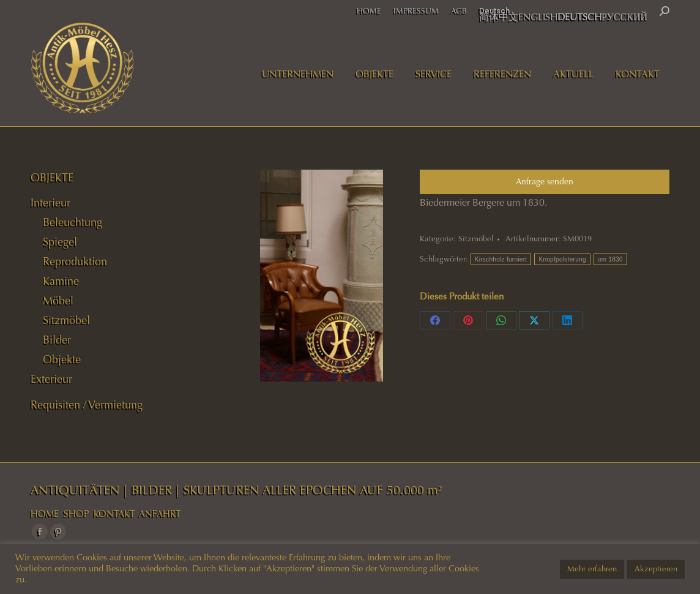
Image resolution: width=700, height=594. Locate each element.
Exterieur (51, 379)
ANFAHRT (160, 514)
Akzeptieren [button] (656, 569)
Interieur (50, 203)
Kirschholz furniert (501, 259)
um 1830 (610, 259)
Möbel (58, 301)
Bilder (57, 340)
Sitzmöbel (476, 239)
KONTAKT (114, 514)
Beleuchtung (73, 222)
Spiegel (60, 242)
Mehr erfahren (592, 569)
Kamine (61, 281)
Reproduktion (75, 261)
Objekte (62, 359)
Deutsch (494, 11)
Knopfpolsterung (562, 259)
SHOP (76, 514)
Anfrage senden (545, 182)
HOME (45, 514)
